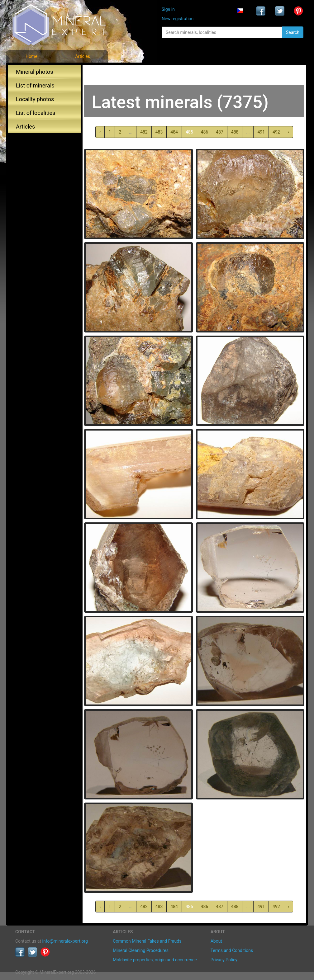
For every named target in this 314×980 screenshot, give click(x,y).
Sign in (168, 9)
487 (220, 132)
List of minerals (35, 85)
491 (261, 132)
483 (159, 132)
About (216, 941)
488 (235, 132)
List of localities (36, 113)
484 (174, 132)
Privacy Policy (224, 960)
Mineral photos (35, 72)
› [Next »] (288, 132)
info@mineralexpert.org (65, 941)
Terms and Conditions (232, 950)
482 (144, 132)
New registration (178, 19)
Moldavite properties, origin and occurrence (155, 960)
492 (276, 132)
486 (205, 132)
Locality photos (35, 99)
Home (31, 56)
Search (293, 32)
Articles (83, 56)
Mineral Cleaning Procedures (141, 950)
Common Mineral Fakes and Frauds (147, 941)
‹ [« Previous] (100, 132)
